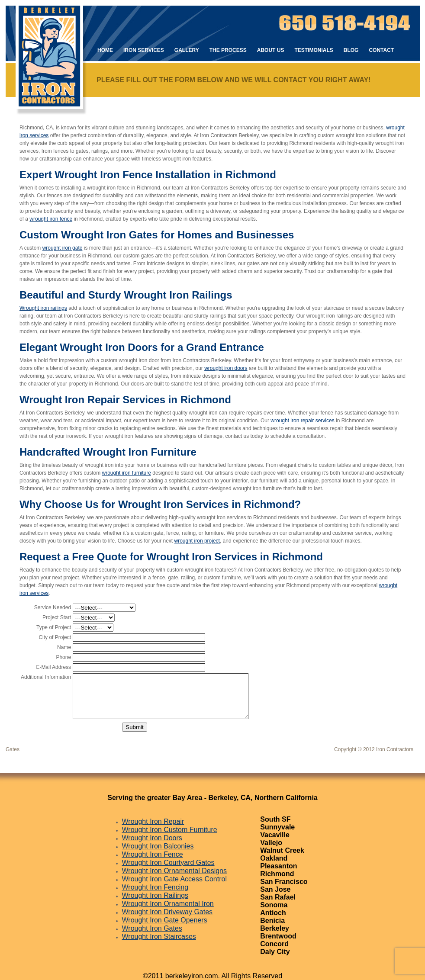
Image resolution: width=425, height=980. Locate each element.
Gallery (187, 50)
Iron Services (144, 50)
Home (105, 50)
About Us (271, 50)
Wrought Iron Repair (153, 821)
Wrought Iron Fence (153, 854)
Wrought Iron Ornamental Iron (168, 904)
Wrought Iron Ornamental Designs (174, 871)
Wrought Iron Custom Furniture (170, 830)
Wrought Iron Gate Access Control (175, 879)
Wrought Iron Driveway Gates (167, 912)
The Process (228, 50)
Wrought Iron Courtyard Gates (168, 863)
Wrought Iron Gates (152, 928)
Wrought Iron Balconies (158, 846)
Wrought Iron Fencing (155, 887)
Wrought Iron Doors (152, 838)
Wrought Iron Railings (155, 895)
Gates (13, 749)
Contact (381, 50)
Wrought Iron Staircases (159, 937)
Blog (351, 50)
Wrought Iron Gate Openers (165, 920)
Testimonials (314, 50)
